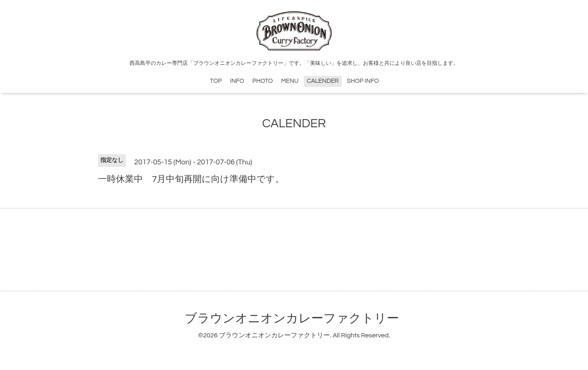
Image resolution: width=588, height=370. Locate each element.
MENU (290, 81)
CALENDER (323, 81)
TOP (216, 81)
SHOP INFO (363, 81)
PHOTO (263, 81)
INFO (237, 81)
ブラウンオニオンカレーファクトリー (292, 318)
